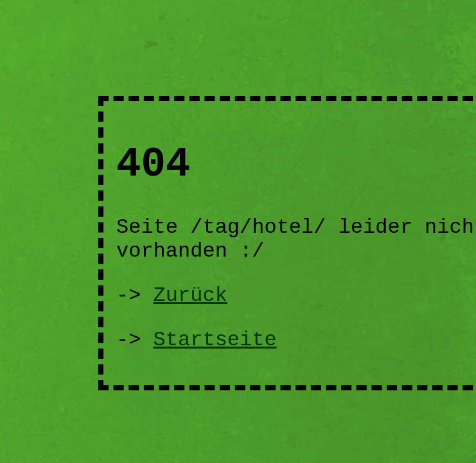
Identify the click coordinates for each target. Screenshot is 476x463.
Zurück (190, 295)
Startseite (215, 340)
